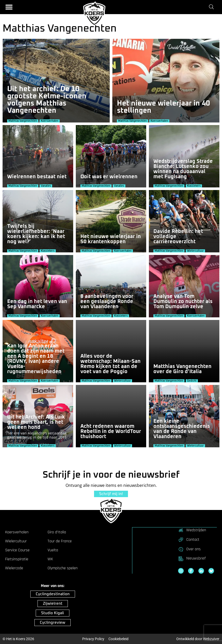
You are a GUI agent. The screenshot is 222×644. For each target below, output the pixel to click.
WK (50, 559)
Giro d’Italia (57, 532)
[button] (9, 7)
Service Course (17, 550)
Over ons (189, 549)
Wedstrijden (192, 530)
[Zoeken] (212, 7)
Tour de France (60, 541)
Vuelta (53, 550)
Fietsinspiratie (17, 559)
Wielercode (14, 568)
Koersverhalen (17, 532)
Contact (189, 539)
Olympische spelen (63, 568)
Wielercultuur (16, 541)
